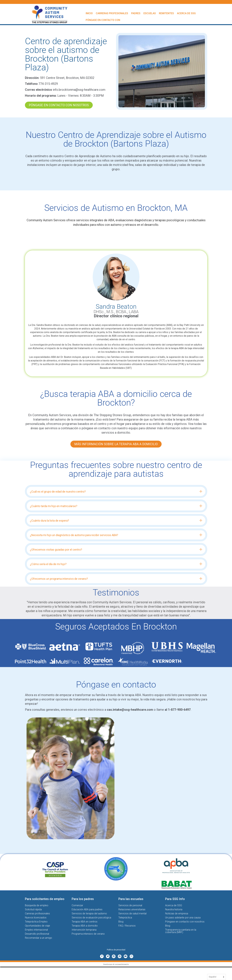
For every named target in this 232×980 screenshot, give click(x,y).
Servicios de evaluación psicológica (91, 918)
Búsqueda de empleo (37, 905)
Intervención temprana (84, 930)
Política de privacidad (116, 950)
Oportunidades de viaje (37, 926)
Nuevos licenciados (36, 918)
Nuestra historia (174, 909)
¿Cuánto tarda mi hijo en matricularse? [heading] (54, 506)
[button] (201, 491)
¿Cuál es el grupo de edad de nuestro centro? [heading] (58, 492)
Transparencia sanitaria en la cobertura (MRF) (181, 931)
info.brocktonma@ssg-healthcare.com (79, 90)
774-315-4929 (48, 84)
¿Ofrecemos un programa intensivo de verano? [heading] (59, 579)
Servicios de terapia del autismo (89, 913)
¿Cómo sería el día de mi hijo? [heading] (48, 564)
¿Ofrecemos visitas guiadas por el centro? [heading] (56, 550)
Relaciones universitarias (132, 909)
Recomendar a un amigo (38, 938)
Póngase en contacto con (103, 20)
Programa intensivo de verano (88, 934)
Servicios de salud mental (132, 913)
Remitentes (166, 13)
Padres (136, 13)
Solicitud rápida (33, 909)
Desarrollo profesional (37, 934)
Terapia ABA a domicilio (85, 926)
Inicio (89, 13)
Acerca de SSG (186, 13)
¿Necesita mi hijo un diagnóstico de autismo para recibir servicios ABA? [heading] (74, 535)
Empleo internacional (36, 930)
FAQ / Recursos (127, 926)
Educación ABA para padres (87, 909)
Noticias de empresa (177, 913)
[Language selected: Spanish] (216, 977)
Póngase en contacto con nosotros (185, 922)
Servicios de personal (130, 905)
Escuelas (150, 13)
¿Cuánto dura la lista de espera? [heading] (49, 521)
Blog (121, 922)
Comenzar (77, 905)
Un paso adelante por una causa (183, 918)
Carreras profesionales (112, 13)
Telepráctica (125, 918)
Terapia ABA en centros (85, 922)
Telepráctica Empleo (36, 922)
